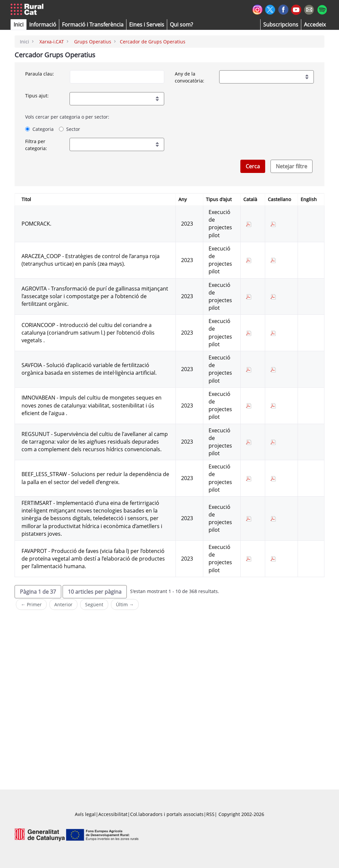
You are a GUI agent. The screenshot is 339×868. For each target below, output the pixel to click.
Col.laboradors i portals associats (167, 814)
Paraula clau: (40, 74)
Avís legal (85, 814)
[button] (19, 25)
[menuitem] (93, 25)
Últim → (125, 604)
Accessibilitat (113, 814)
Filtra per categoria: (36, 145)
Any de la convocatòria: (190, 77)
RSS (210, 814)
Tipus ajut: (37, 96)
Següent (94, 604)
